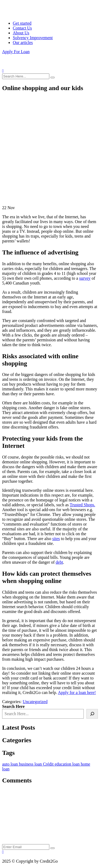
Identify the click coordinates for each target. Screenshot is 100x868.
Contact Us (22, 28)
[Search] (92, 714)
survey (85, 278)
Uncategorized (35, 702)
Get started (22, 23)
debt (59, 562)
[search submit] (53, 77)
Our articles (23, 43)
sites (56, 539)
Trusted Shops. (82, 505)
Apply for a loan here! (77, 692)
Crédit (49, 764)
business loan (31, 764)
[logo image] (22, 66)
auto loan (11, 764)
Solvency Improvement (33, 38)
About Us (21, 33)
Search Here (13, 706)
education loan (68, 764)
